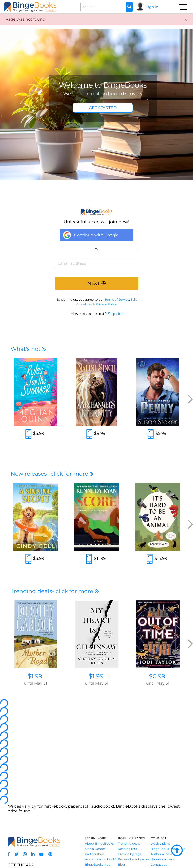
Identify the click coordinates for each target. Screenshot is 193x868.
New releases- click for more (52, 474)
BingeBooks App (98, 865)
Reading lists (127, 849)
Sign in (152, 7)
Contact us (159, 865)
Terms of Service (117, 300)
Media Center (95, 849)
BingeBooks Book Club (168, 849)
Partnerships (95, 854)
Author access (161, 854)
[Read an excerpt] (28, 435)
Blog (121, 865)
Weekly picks (160, 843)
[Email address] (97, 263)
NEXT (96, 283)
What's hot (28, 349)
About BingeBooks (99, 843)
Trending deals (129, 843)
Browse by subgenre (133, 859)
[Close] (186, 20)
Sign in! (115, 314)
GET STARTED (103, 108)
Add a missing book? (101, 859)
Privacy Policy (106, 304)
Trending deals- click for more (55, 591)
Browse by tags (130, 854)
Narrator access (162, 859)
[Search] (129, 7)
